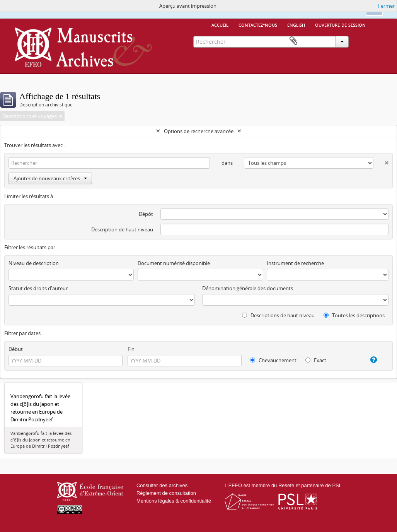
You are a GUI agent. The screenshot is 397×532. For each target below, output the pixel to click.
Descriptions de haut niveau (278, 315)
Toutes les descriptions (354, 315)
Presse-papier (360, 41)
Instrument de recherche (295, 263)
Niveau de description (34, 263)
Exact (316, 360)
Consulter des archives (162, 485)
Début (16, 349)
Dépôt (146, 214)
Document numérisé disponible (174, 263)
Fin (131, 349)
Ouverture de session (340, 24)
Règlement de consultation (166, 493)
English (296, 24)
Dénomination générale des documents (248, 288)
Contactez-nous (258, 24)
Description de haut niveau (122, 229)
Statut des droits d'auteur (38, 288)
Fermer (386, 6)
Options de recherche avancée (199, 131)
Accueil (220, 24)
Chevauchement (273, 360)
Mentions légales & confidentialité (174, 501)
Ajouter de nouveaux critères (50, 178)
